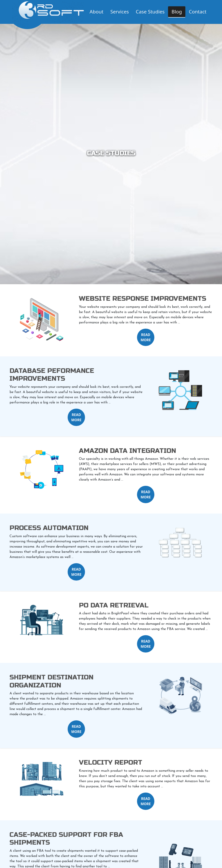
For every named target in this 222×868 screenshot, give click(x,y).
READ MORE (146, 337)
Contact (198, 12)
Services (120, 12)
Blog (177, 12)
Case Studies (150, 12)
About (96, 12)
